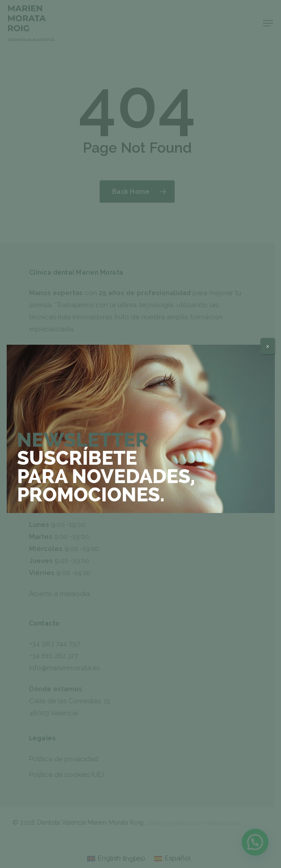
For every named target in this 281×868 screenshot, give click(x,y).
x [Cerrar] (268, 346)
